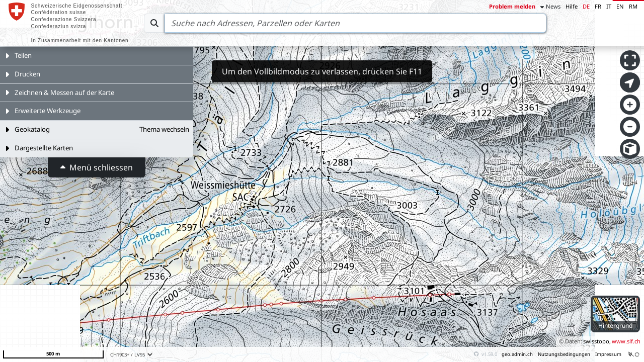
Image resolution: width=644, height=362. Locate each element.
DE (586, 6)
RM (633, 6)
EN (620, 6)
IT (609, 6)
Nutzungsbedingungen (564, 354)
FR (598, 6)
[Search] (355, 23)
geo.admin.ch (517, 354)
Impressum (608, 354)
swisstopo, (597, 341)
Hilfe (572, 6)
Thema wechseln (164, 129)
